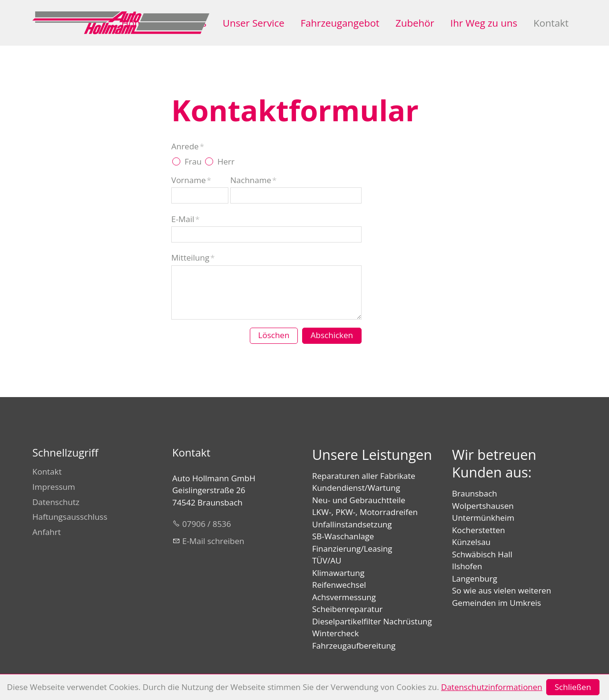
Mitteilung (193, 258)
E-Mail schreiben (213, 541)
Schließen (573, 687)
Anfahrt (47, 532)
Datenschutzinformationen (492, 687)
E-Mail (186, 219)
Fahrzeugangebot (340, 23)
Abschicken (332, 335)
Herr (226, 161)
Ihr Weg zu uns (484, 23)
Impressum (54, 487)
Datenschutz (56, 502)
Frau (193, 161)
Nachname (253, 180)
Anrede (188, 146)
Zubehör (415, 23)
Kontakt (551, 23)
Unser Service (254, 23)
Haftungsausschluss (70, 517)
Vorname (191, 180)
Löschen (274, 335)
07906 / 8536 (207, 524)
